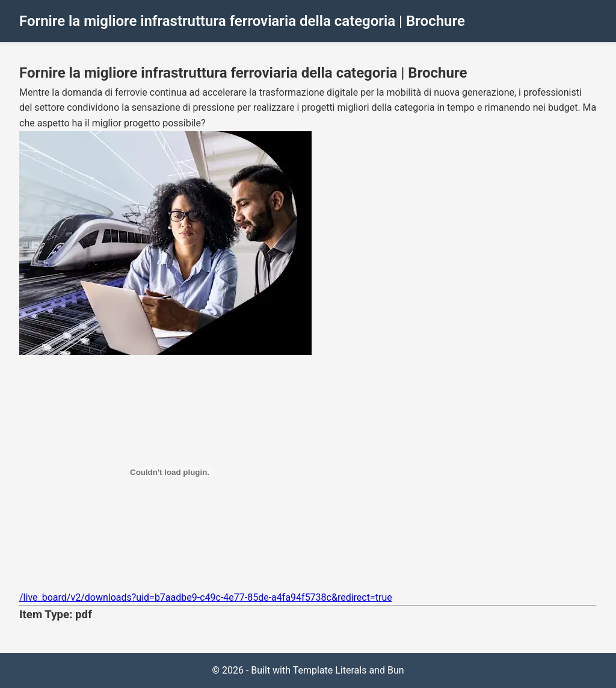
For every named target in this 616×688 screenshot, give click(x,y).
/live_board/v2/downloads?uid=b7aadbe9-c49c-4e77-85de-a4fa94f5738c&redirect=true (206, 597)
